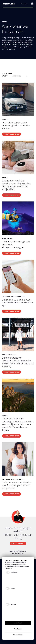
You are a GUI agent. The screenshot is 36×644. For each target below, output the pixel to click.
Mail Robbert (18, 543)
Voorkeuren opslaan (18, 635)
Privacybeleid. (8, 568)
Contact (24, 4)
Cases (5, 22)
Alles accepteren (18, 623)
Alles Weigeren (18, 629)
